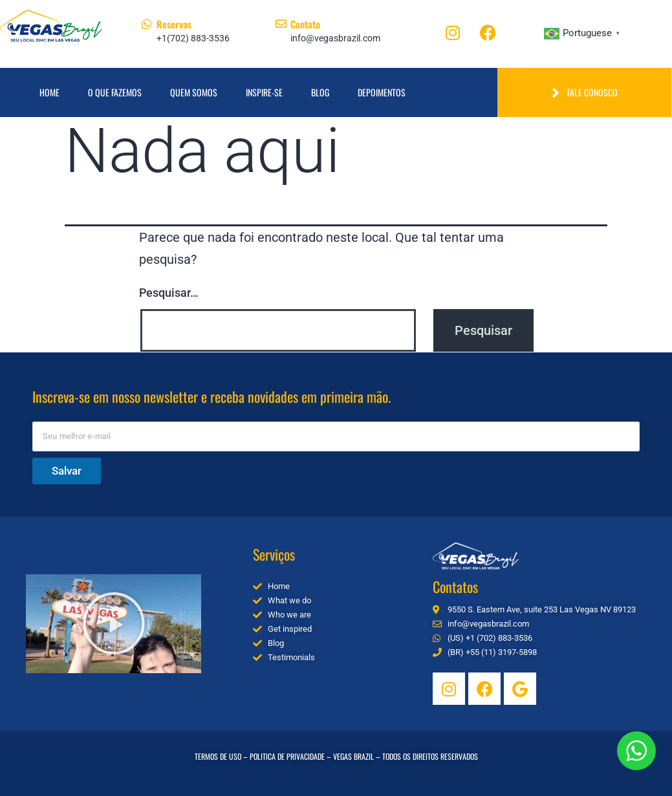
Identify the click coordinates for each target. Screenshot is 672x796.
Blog (320, 92)
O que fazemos (115, 92)
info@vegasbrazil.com (335, 38)
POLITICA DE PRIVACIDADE (287, 756)
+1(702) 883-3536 (193, 38)
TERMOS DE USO (218, 756)
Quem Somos (194, 92)
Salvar (67, 471)
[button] (114, 623)
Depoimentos (382, 92)
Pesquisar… (169, 293)
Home (49, 92)
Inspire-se (264, 92)
